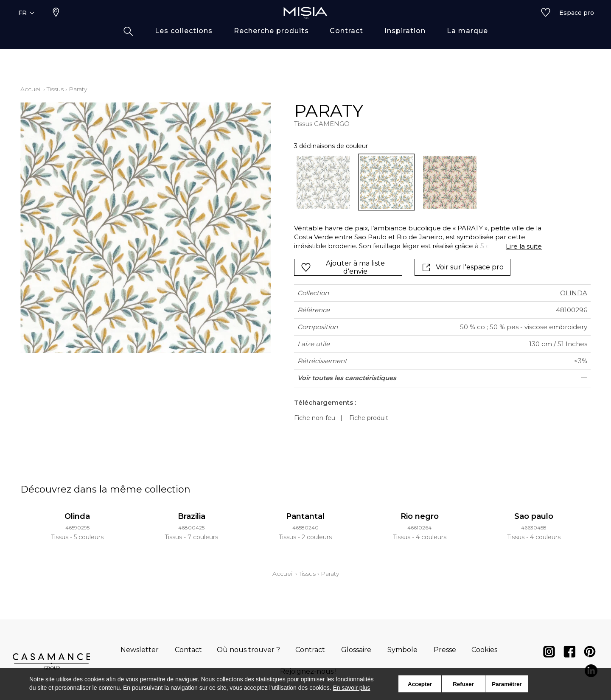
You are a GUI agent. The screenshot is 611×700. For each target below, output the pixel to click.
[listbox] (413, 182)
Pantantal (305, 516)
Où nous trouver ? (248, 650)
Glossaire (356, 650)
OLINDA (574, 293)
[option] (323, 182)
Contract (310, 650)
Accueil (31, 89)
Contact (188, 650)
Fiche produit (369, 418)
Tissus (55, 89)
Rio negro (420, 516)
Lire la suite (524, 246)
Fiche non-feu (315, 418)
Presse (445, 650)
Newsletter (140, 650)
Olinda (77, 516)
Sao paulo (534, 516)
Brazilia (192, 516)
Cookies (484, 650)
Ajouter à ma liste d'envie (343, 267)
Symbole (402, 650)
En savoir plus (352, 688)
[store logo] (305, 26)
